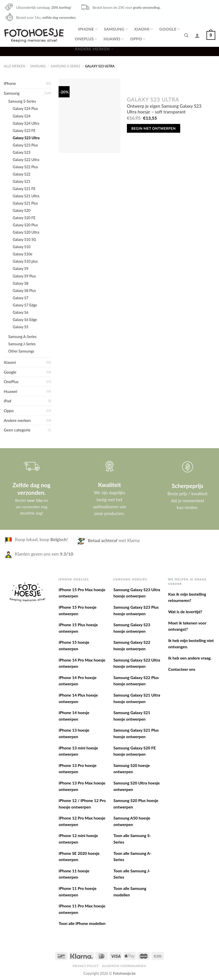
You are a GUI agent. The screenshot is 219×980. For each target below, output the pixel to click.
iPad (8, 401)
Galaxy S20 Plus (25, 225)
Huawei (114, 39)
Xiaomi (143, 29)
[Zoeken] (186, 35)
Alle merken (14, 66)
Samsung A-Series (22, 337)
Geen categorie (17, 430)
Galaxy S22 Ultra (26, 160)
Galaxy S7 (21, 298)
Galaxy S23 (22, 152)
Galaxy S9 (21, 269)
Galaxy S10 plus (25, 261)
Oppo (138, 39)
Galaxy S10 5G (24, 239)
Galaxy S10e (23, 254)
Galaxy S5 (21, 327)
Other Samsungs (21, 351)
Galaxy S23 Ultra (26, 138)
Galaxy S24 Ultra (26, 123)
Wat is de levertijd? (185, 612)
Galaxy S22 (22, 174)
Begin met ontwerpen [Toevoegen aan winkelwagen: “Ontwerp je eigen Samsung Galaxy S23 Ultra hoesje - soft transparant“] (154, 128)
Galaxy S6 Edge (25, 320)
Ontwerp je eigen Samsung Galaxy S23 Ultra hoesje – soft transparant (164, 109)
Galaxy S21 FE (24, 189)
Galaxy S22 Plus (25, 167)
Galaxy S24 (22, 116)
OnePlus (86, 39)
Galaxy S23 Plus (25, 145)
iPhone (88, 29)
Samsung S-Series (65, 66)
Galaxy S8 (21, 283)
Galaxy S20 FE (24, 218)
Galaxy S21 (22, 181)
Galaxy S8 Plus (24, 291)
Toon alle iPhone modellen (82, 923)
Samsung (116, 29)
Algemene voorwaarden (124, 966)
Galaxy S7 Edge (25, 305)
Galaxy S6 (21, 312)
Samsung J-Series (22, 344)
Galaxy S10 (22, 247)
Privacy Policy (86, 966)
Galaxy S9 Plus (24, 276)
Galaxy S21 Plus (25, 203)
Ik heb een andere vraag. (190, 658)
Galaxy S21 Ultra (26, 196)
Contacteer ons (182, 669)
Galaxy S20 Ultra (26, 232)
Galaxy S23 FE (24, 131)
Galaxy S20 (22, 210)
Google (169, 29)
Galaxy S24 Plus (25, 109)
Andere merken (94, 49)
